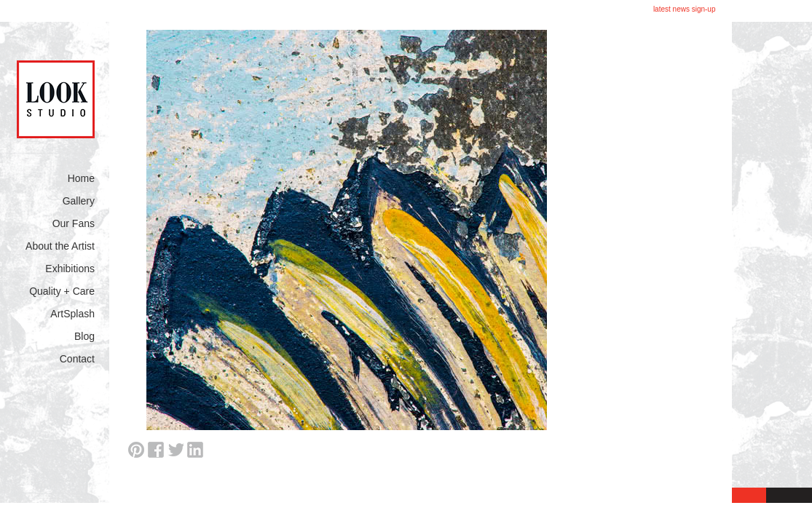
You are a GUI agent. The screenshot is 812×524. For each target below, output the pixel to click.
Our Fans (74, 223)
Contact (77, 359)
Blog (84, 336)
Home (81, 178)
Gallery (79, 201)
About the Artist (60, 246)
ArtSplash (72, 314)
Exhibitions (70, 269)
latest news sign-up (685, 9)
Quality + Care (62, 291)
